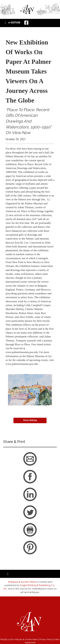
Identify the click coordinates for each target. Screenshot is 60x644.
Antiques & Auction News (22, 582)
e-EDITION (14, 22)
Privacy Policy (46, 639)
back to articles (13, 368)
